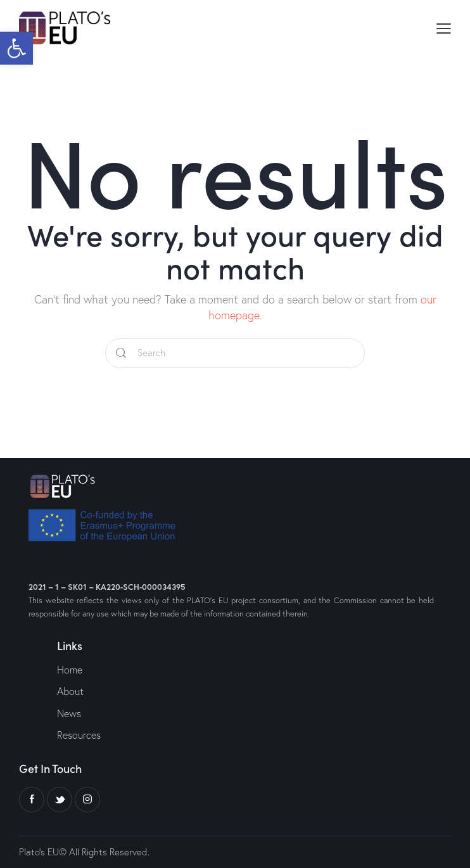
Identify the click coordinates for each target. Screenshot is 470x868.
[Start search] (121, 354)
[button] (16, 48)
